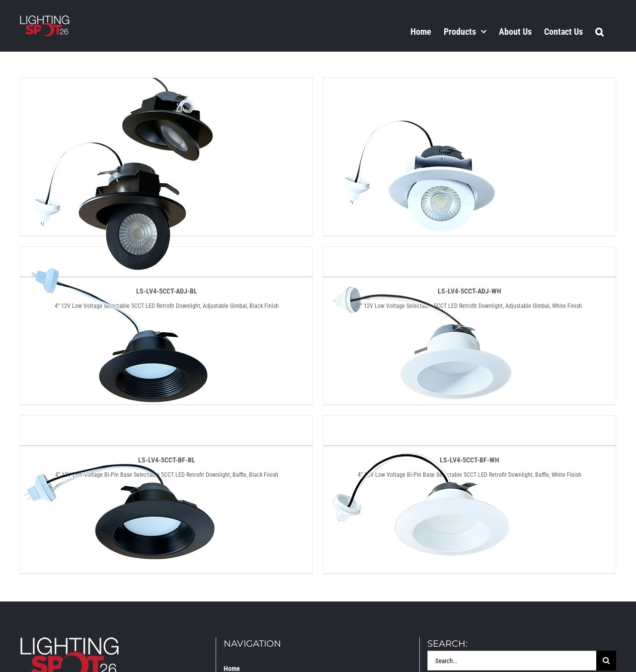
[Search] (606, 661)
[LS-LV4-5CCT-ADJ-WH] (423, 86)
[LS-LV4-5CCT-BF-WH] (423, 255)
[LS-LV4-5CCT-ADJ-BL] (120, 86)
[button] (599, 31)
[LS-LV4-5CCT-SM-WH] (423, 424)
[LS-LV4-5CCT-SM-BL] (120, 424)
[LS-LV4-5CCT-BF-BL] (120, 255)
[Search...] (512, 661)
